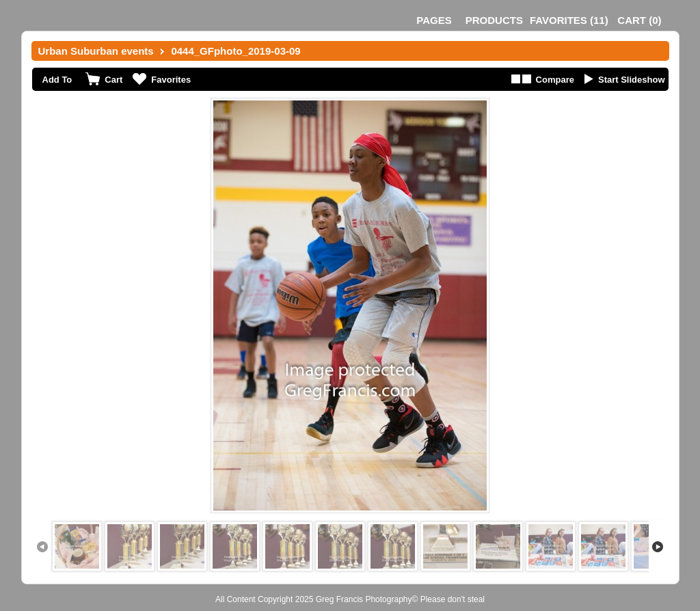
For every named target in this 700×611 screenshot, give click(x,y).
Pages (434, 20)
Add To (57, 80)
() (569, 20)
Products (494, 20)
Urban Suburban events (96, 51)
